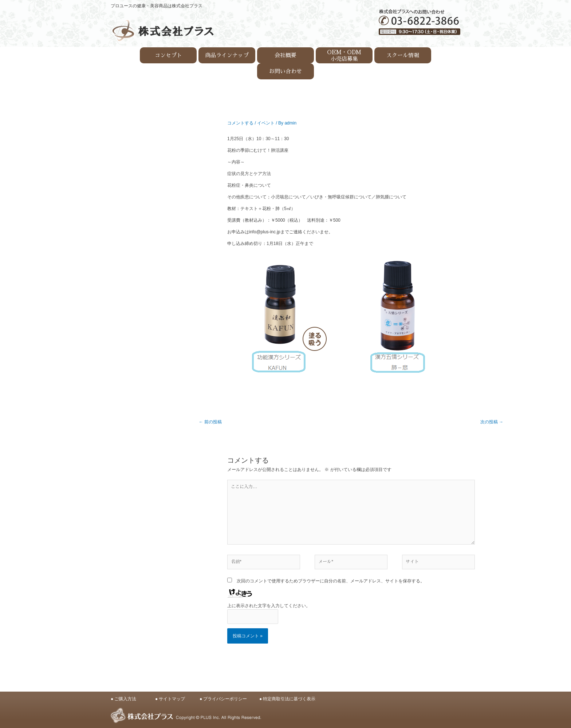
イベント (266, 123)
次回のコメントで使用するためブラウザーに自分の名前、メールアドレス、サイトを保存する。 (331, 581)
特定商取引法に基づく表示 (289, 699)
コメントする (240, 123)
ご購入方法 (125, 699)
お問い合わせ (285, 71)
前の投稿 (210, 422)
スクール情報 (403, 55)
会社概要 (285, 55)
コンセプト (168, 55)
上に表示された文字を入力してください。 (269, 606)
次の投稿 (492, 422)
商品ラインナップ (227, 55)
